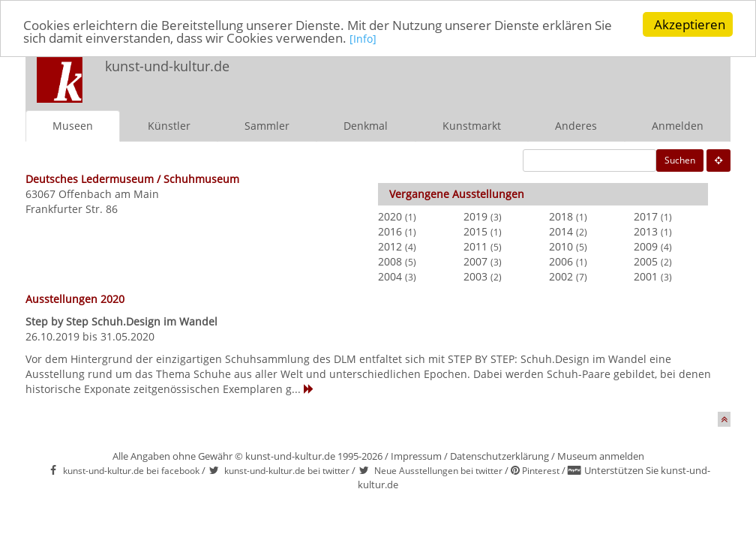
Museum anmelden (601, 456)
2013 (646, 231)
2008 (390, 261)
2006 (561, 261)
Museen (73, 126)
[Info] (363, 39)
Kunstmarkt (472, 126)
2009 (646, 246)
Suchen (680, 160)
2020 (390, 216)
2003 (475, 276)
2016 (390, 231)
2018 (561, 216)
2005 (646, 261)
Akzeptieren (690, 24)
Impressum (416, 456)
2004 (390, 276)
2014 (561, 231)
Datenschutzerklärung (499, 456)
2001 (646, 276)
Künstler (169, 126)
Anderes (576, 126)
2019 (475, 216)
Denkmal (366, 126)
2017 (646, 216)
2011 (475, 246)
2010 (561, 246)
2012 (390, 246)
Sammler (267, 126)
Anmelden (678, 126)
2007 (475, 261)
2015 (475, 231)
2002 (561, 276)
